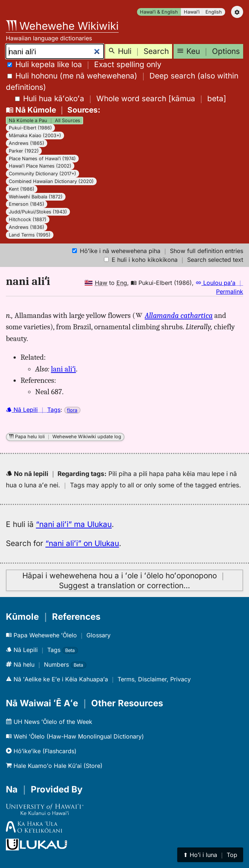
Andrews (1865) (27, 143)
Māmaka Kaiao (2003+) (35, 135)
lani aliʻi (63, 369)
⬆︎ (210, 855)
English (214, 12)
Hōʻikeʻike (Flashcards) (41, 751)
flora (72, 410)
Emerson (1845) (27, 204)
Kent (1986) (22, 189)
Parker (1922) (24, 151)
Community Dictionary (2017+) (42, 174)
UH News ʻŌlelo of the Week (49, 722)
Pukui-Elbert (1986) (30, 128)
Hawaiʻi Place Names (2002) (40, 166)
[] (121, 98)
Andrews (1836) (27, 227)
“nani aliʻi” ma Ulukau (74, 524)
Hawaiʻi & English (159, 12)
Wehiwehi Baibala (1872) (36, 197)
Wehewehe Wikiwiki (62, 26)
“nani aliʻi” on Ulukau (82, 543)
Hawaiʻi (192, 12)
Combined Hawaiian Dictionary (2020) (51, 181)
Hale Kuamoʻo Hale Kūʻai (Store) (54, 766)
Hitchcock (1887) (28, 219)
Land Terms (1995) (30, 235)
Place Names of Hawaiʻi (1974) (42, 159)
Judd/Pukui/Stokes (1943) (38, 212)
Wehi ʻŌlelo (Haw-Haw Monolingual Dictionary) (75, 736)
